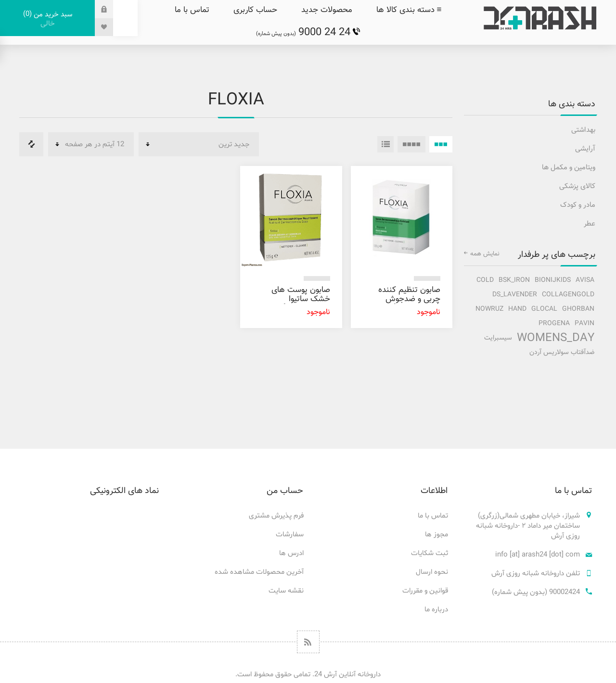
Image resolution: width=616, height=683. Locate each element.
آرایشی (585, 149)
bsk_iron (514, 280)
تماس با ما (433, 516)
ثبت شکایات (430, 553)
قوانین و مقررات (425, 591)
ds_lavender (515, 295)
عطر (590, 224)
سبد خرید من (47, 19)
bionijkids (553, 280)
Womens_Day (556, 338)
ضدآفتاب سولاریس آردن (562, 352)
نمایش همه (485, 254)
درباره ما (436, 610)
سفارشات (290, 535)
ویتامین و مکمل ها (569, 168)
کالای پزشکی (577, 186)
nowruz (489, 309)
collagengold (568, 295)
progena (554, 323)
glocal (544, 309)
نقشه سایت (286, 591)
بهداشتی (583, 130)
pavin (584, 323)
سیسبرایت (498, 338)
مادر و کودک (578, 205)
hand (517, 309)
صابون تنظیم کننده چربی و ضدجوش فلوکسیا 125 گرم (409, 299)
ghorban (578, 309)
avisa (585, 280)
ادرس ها (291, 553)
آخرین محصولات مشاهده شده (259, 572)
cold (485, 280)
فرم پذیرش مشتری (276, 516)
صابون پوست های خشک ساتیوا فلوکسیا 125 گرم (301, 299)
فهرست (385, 144)
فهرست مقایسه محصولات (31, 144)
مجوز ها (436, 535)
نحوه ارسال (432, 572)
